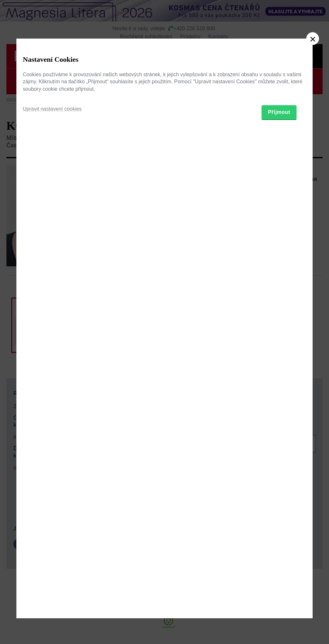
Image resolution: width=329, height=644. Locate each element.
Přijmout (279, 358)
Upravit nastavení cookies (52, 355)
